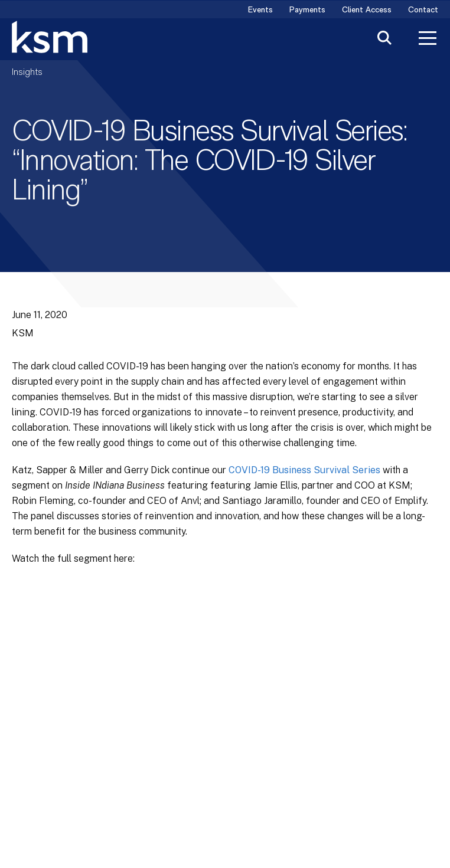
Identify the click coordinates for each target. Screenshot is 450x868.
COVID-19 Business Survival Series (304, 470)
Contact (423, 10)
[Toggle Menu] (428, 40)
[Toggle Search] (384, 39)
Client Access (367, 10)
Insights (27, 73)
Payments (307, 10)
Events (260, 10)
